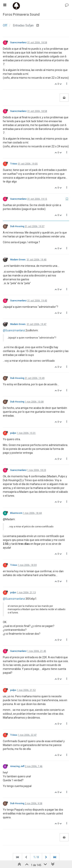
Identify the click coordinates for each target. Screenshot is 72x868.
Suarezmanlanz (18, 43)
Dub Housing (17, 226)
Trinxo (14, 164)
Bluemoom (16, 513)
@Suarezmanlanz (14, 330)
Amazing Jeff (17, 766)
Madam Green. (18, 260)
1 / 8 (36, 857)
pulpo (13, 433)
